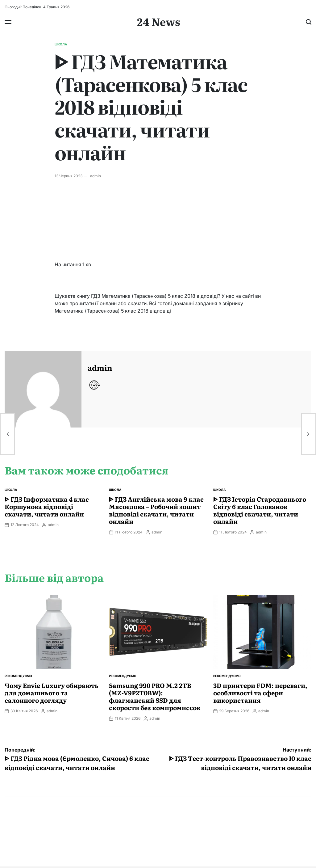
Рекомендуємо (18, 676)
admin (96, 176)
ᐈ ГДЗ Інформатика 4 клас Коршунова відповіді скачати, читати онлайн (47, 506)
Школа (61, 44)
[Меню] (8, 22)
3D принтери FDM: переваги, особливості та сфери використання (260, 693)
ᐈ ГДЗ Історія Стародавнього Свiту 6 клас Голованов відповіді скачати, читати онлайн (260, 510)
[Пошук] (309, 22)
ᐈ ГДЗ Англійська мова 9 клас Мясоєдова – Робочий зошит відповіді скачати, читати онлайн (156, 510)
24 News (159, 21)
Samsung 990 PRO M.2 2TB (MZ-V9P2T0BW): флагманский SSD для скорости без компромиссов (155, 696)
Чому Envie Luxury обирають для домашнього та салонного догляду (52, 693)
